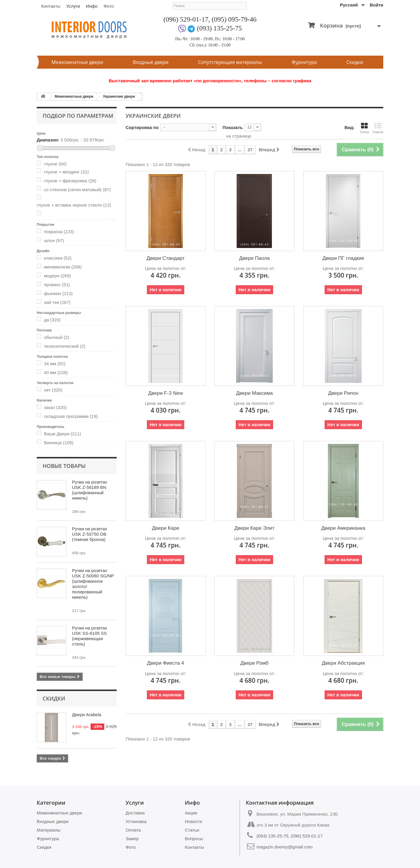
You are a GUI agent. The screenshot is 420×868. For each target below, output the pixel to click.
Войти (376, 5)
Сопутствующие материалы (230, 62)
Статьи (192, 830)
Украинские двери (119, 96)
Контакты (51, 6)
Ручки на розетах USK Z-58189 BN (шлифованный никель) (90, 490)
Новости (193, 821)
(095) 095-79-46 (234, 19)
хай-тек (57, 302)
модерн (57, 276)
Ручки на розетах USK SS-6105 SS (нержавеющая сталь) (90, 636)
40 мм (56, 372)
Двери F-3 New (166, 393)
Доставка (135, 813)
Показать (233, 127)
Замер (132, 839)
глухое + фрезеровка (70, 181)
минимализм (63, 267)
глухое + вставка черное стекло (74, 205)
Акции (191, 813)
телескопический (65, 346)
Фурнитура (304, 62)
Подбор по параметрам (78, 116)
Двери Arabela (87, 715)
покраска (59, 232)
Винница (58, 443)
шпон (54, 240)
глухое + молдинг (66, 172)
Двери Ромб (255, 663)
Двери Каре (166, 528)
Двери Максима (254, 393)
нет (53, 390)
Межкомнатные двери (77, 62)
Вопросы (194, 839)
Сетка (364, 128)
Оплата (133, 830)
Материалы (49, 830)
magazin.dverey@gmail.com (284, 847)
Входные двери (150, 62)
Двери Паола (254, 258)
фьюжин (58, 293)
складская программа (71, 416)
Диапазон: (48, 140)
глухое (55, 164)
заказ (55, 407)
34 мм (54, 364)
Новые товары (64, 466)
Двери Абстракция (343, 663)
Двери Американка (343, 528)
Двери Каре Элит (254, 528)
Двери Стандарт (166, 258)
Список (378, 128)
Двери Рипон (343, 393)
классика (58, 258)
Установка (136, 821)
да (52, 320)
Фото (109, 6)
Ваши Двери (62, 434)
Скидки (355, 62)
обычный (56, 337)
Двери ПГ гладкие (343, 258)
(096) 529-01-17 (186, 19)
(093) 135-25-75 (219, 28)
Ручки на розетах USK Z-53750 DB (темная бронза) (90, 534)
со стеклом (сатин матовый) (77, 190)
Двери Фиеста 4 (165, 663)
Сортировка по (142, 127)
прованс (57, 285)
